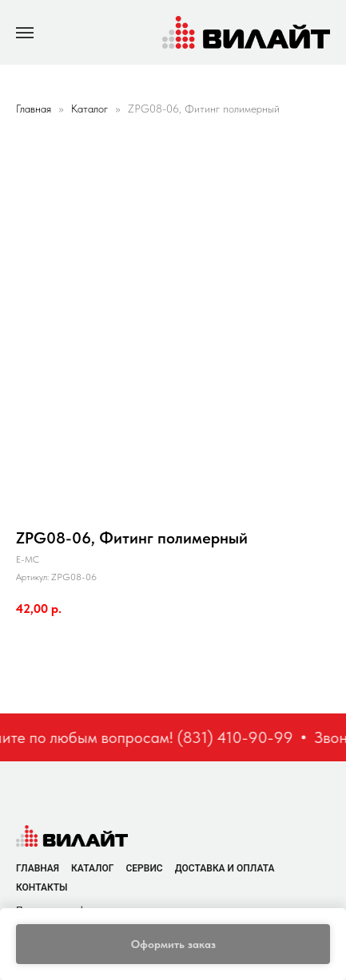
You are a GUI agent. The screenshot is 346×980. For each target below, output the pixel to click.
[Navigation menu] (25, 33)
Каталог (91, 109)
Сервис (144, 868)
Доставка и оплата (225, 868)
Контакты (42, 887)
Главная (34, 109)
